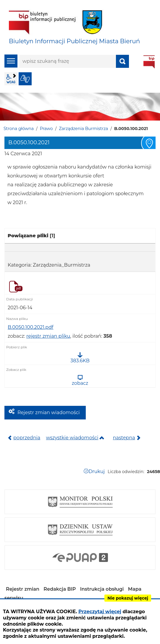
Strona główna (19, 129)
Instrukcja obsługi (102, 589)
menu (11, 61)
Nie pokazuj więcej (128, 598)
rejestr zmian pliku (48, 336)
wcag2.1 (11, 79)
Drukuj (97, 471)
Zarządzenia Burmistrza (83, 129)
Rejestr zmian (23, 589)
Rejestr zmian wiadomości (49, 412)
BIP (149, 62)
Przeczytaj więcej (100, 612)
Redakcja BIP (60, 589)
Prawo (46, 129)
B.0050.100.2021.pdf (30, 327)
